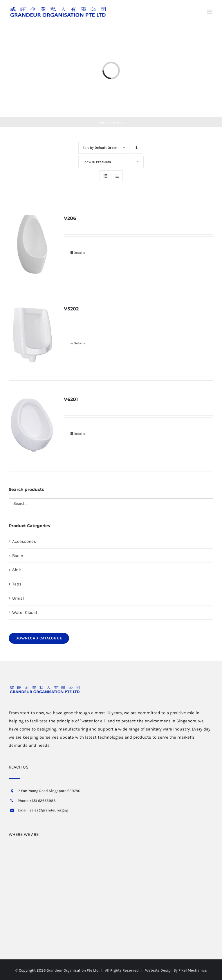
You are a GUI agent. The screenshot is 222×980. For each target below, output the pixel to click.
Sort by (100, 148)
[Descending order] (137, 148)
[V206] (32, 245)
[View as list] (117, 176)
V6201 (71, 399)
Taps (17, 584)
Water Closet (25, 612)
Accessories (24, 541)
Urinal (18, 598)
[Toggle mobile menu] (210, 12)
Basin (18, 556)
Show (97, 162)
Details (79, 253)
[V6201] (32, 426)
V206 (70, 218)
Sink (17, 570)
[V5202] (32, 335)
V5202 (71, 309)
